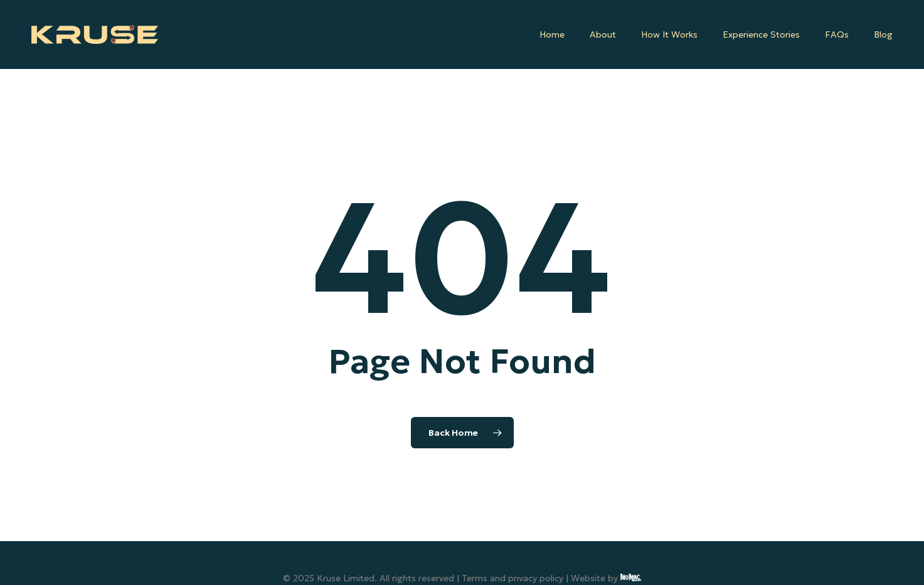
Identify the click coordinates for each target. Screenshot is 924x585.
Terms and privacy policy (512, 578)
